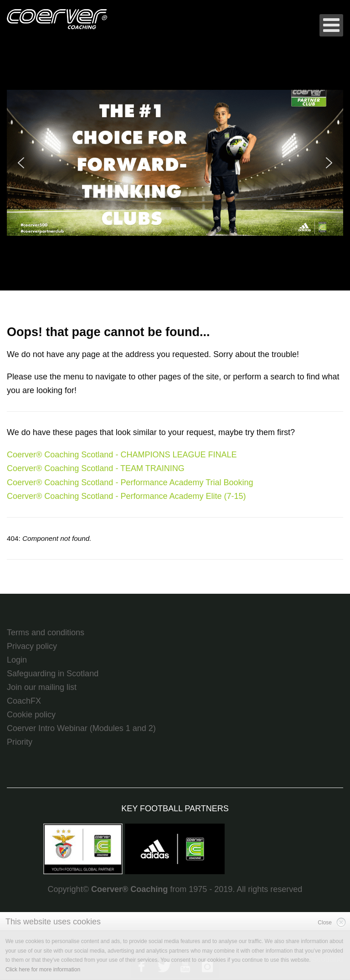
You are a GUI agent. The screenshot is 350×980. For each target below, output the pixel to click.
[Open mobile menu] (331, 25)
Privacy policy (32, 646)
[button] (175, 163)
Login (17, 660)
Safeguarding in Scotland (53, 674)
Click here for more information (43, 970)
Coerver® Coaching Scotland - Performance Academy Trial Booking (130, 482)
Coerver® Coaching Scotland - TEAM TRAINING (96, 468)
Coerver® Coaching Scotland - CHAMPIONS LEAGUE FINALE (122, 455)
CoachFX (24, 701)
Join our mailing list (42, 687)
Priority (20, 742)
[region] (175, 163)
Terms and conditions (46, 633)
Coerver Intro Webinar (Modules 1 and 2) (81, 728)
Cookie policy (31, 715)
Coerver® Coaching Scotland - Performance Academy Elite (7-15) (126, 496)
